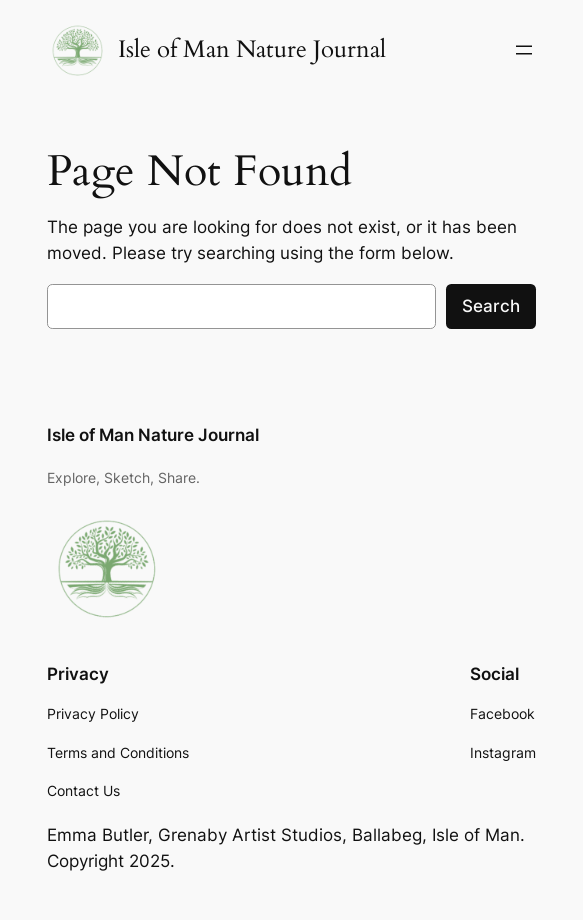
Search (491, 306)
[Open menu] (524, 50)
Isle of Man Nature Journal (252, 49)
